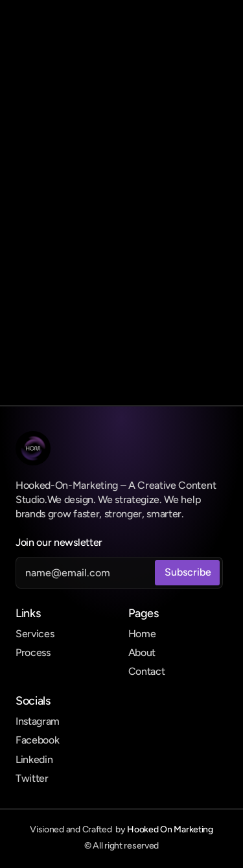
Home (142, 634)
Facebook (37, 740)
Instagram (38, 721)
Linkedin (34, 759)
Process (33, 652)
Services (35, 634)
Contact (147, 671)
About (142, 652)
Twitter (32, 778)
